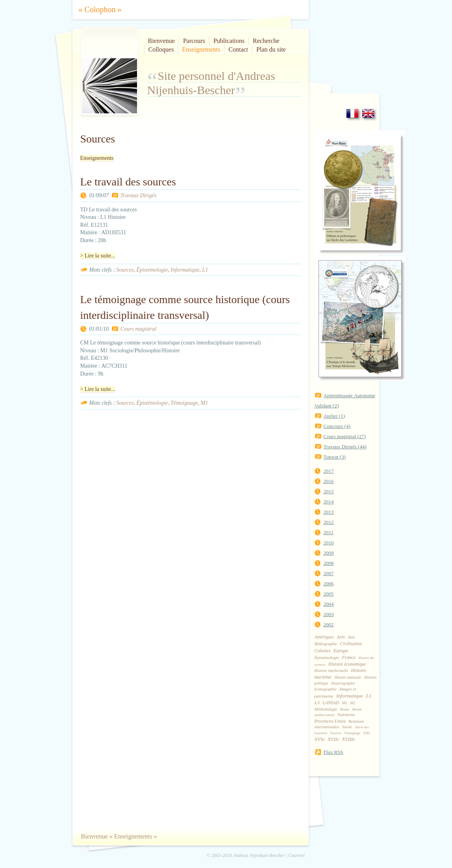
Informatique (185, 270)
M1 (204, 403)
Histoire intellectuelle (331, 671)
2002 (329, 625)
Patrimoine (346, 715)
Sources (125, 270)
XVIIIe (349, 739)
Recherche (266, 41)
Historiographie (343, 683)
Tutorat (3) (335, 457)
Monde (345, 710)
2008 (329, 563)
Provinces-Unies (330, 721)
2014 (329, 502)
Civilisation (351, 644)
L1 (205, 270)
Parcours (194, 41)
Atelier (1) (334, 416)
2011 (329, 532)
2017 (329, 471)
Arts (341, 637)
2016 (329, 481)
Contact (238, 49)
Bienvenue (161, 41)
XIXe (367, 733)
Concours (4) (337, 426)
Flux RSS (333, 752)
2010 (329, 543)
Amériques (324, 637)
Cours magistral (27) (345, 436)
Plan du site (271, 49)
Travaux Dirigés (138, 195)
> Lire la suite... (98, 256)
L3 (317, 703)
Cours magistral (138, 329)
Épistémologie (152, 270)
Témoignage (184, 403)
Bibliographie (326, 644)
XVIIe (333, 739)
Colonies (323, 651)
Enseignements (201, 49)
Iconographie (326, 689)
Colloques (161, 49)
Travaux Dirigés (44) (345, 447)
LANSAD (331, 703)
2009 (329, 553)
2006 (329, 584)
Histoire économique (347, 664)
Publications (229, 41)
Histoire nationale (348, 677)
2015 (329, 491)
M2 (353, 703)
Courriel (296, 855)
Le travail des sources (128, 182)
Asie (351, 637)
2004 (329, 604)
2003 (329, 614)
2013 (329, 512)
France (349, 657)
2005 (329, 594)
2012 (329, 522)
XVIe (320, 739)
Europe (341, 651)
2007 (329, 573)
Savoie (347, 727)
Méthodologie (326, 709)
